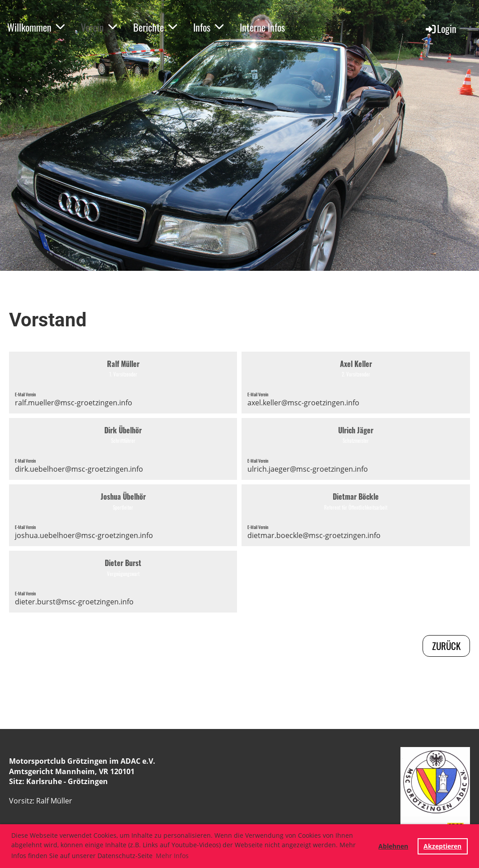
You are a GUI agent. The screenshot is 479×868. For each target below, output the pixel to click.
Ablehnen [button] (393, 846)
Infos (208, 27)
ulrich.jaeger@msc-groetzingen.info (308, 469)
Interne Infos (262, 27)
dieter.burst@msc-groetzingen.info (74, 602)
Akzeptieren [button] (442, 846)
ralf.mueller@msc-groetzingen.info (74, 403)
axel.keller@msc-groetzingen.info (303, 403)
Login (440, 28)
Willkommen (36, 27)
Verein (99, 27)
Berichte (155, 27)
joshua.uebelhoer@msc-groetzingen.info (84, 535)
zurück (446, 646)
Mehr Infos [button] (172, 856)
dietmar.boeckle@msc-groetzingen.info (314, 535)
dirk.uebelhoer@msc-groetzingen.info (79, 469)
